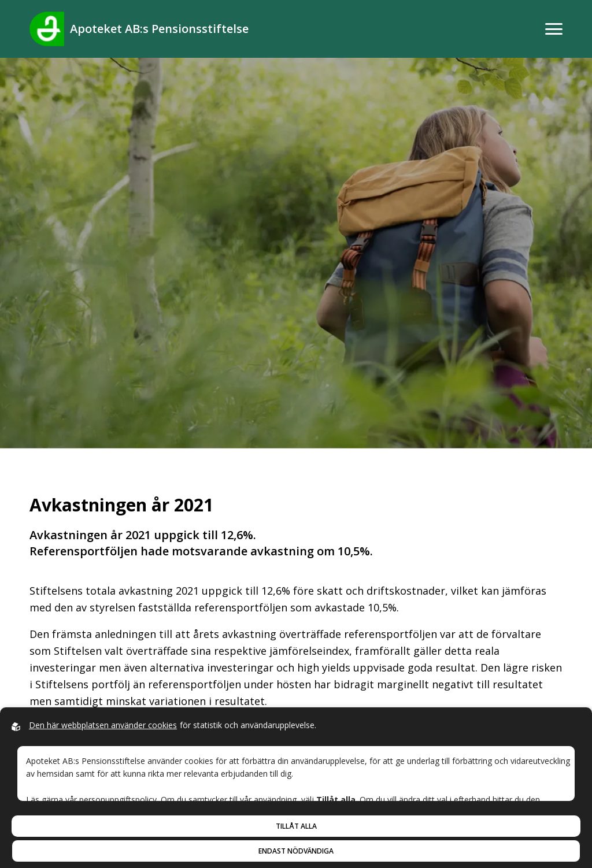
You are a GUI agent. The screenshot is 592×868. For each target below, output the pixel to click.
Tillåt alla (296, 826)
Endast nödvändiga (296, 851)
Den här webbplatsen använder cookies (103, 725)
